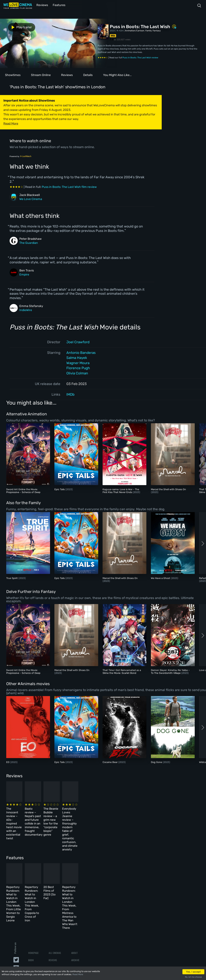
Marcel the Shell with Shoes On (168, 489)
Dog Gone (157, 762)
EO (8, 762)
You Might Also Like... (117, 75)
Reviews (42, 5)
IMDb (70, 394)
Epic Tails (60, 489)
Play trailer (15, 27)
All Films (33, 922)
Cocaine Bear (110, 762)
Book (31, 915)
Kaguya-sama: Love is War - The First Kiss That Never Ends (121, 491)
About (75, 907)
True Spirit (12, 578)
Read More (78, 974)
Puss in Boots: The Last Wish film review (69, 187)
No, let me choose (193, 977)
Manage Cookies (80, 937)
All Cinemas (55, 907)
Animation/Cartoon (135, 30)
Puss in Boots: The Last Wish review (140, 57)
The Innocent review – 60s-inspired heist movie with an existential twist (25, 814)
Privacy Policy (79, 929)
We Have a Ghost (161, 578)
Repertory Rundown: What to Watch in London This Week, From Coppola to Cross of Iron (72, 872)
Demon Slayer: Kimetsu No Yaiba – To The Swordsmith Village (170, 671)
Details (88, 75)
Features (58, 5)
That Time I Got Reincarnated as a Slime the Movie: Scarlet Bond (122, 671)
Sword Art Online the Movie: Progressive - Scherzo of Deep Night (23, 492)
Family (148, 30)
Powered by (21, 156)
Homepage (33, 907)
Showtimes (13, 75)
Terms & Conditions (81, 922)
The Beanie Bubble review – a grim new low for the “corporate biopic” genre (117, 814)
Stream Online (41, 75)
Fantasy (157, 30)
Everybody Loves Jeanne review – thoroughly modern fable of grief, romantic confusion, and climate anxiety (161, 818)
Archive (75, 915)
